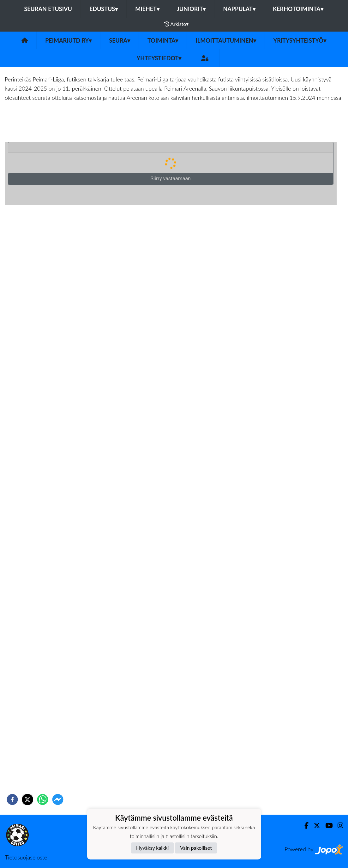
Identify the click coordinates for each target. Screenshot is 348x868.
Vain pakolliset (196, 848)
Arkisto (177, 24)
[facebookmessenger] (58, 799)
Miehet (147, 9)
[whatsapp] (43, 799)
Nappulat (239, 9)
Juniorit (191, 9)
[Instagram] (338, 826)
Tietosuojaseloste (26, 857)
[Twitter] (314, 826)
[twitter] (27, 799)
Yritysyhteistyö (300, 40)
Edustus (104, 9)
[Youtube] (326, 826)
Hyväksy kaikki (152, 848)
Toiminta (163, 40)
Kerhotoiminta (298, 9)
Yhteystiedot (159, 58)
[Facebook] (304, 826)
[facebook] (12, 799)
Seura (120, 40)
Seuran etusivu (48, 9)
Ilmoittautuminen (226, 40)
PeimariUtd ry (68, 40)
